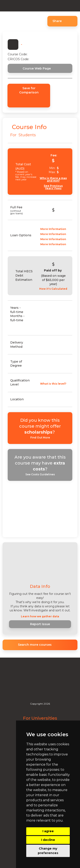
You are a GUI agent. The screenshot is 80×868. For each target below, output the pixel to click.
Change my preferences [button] (48, 851)
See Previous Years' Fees (53, 187)
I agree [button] (48, 831)
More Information (53, 229)
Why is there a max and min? (53, 179)
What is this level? (53, 384)
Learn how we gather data (40, 616)
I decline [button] (48, 840)
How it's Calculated (53, 289)
